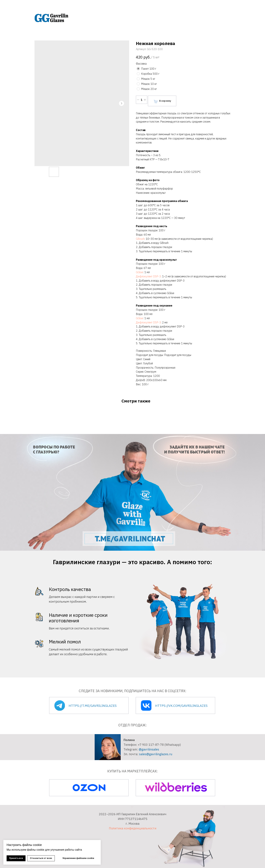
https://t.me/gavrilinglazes (93, 706)
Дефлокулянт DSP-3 (148, 276)
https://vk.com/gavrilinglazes (181, 706)
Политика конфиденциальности (133, 828)
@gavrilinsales (149, 749)
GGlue (140, 272)
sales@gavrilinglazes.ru (156, 754)
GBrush (140, 239)
